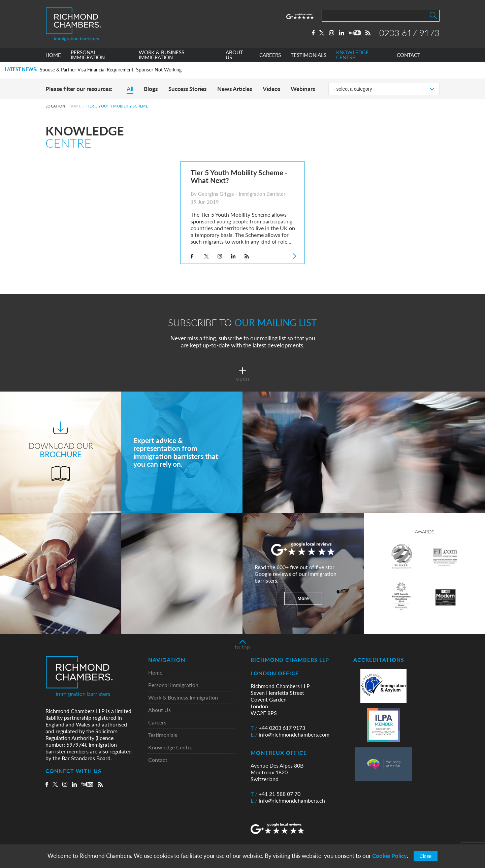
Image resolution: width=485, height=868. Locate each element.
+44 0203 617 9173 (278, 728)
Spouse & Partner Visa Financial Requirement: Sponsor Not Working (111, 70)
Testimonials (163, 735)
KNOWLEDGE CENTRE (352, 55)
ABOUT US (234, 55)
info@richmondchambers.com (290, 735)
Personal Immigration (173, 685)
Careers (157, 723)
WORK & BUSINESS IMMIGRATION (161, 55)
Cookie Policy (390, 856)
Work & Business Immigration (183, 698)
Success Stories (187, 89)
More (303, 598)
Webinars (303, 89)
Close (426, 856)
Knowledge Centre (170, 748)
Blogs (151, 89)
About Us (159, 710)
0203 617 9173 (409, 33)
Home (75, 106)
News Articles (235, 89)
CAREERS (270, 55)
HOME (53, 55)
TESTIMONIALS (309, 55)
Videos (271, 89)
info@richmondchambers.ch (288, 801)
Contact (158, 760)
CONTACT (409, 55)
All (130, 89)
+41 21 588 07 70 (276, 794)
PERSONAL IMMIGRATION (88, 55)
